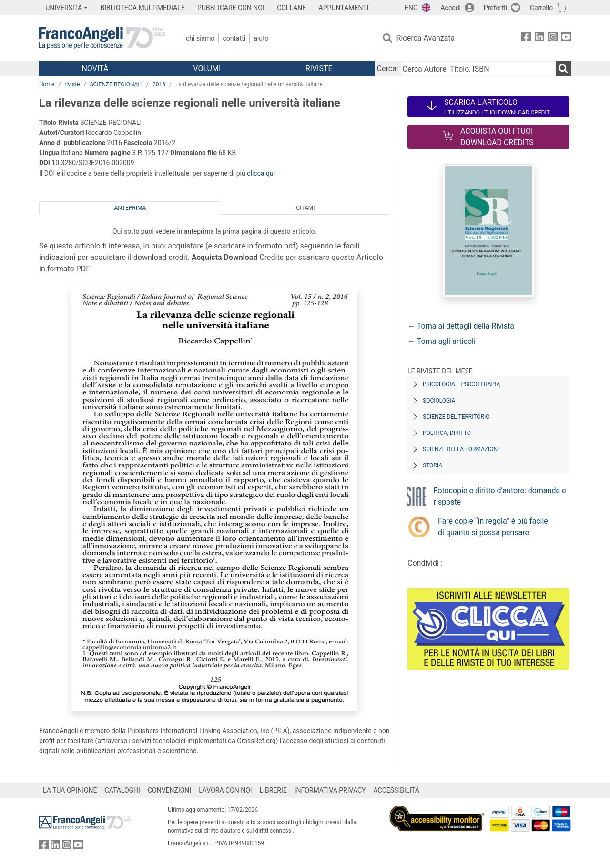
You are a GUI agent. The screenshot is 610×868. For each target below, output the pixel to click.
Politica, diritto (447, 433)
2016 (159, 84)
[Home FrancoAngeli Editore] (102, 38)
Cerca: (388, 68)
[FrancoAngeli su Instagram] (553, 38)
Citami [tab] (305, 208)
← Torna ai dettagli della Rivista (461, 326)
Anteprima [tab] (130, 208)
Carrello (541, 8)
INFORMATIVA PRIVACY (330, 790)
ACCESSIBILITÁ (396, 790)
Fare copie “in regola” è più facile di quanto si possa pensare (493, 527)
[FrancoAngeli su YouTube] (566, 38)
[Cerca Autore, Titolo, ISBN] (478, 69)
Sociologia (439, 401)
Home (47, 84)
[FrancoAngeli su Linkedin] (539, 38)
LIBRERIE (273, 790)
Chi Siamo (200, 38)
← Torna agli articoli (442, 341)
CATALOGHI (122, 790)
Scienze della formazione (462, 449)
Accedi (451, 8)
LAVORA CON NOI (225, 790)
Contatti (234, 38)
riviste (72, 84)
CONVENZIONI (169, 790)
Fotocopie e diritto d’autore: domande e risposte (500, 496)
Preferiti (495, 8)
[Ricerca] (563, 69)
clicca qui (261, 173)
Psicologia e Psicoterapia (461, 384)
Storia (432, 465)
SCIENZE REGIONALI (116, 84)
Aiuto (261, 38)
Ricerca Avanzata (426, 38)
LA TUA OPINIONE (70, 790)
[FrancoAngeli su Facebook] (526, 38)
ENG (411, 8)
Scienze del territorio (456, 417)
